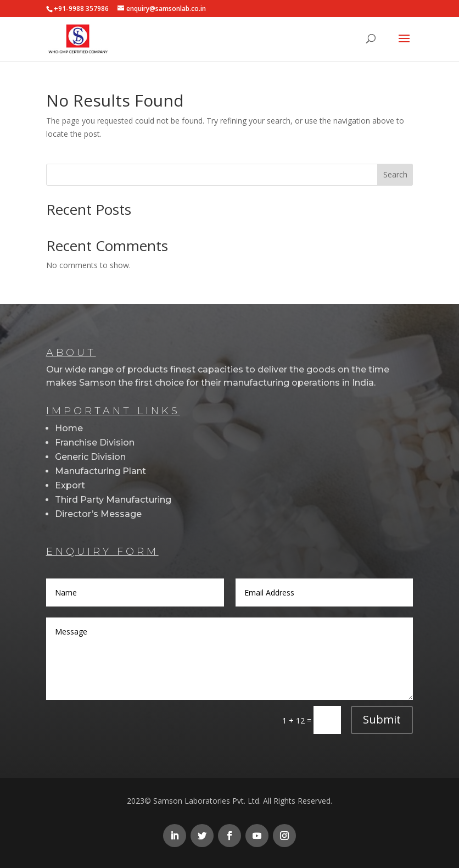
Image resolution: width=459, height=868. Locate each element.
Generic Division (90, 457)
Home (69, 428)
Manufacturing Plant (100, 471)
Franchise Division (95, 443)
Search (395, 174)
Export (70, 485)
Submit (382, 719)
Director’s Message (98, 514)
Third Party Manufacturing (113, 500)
